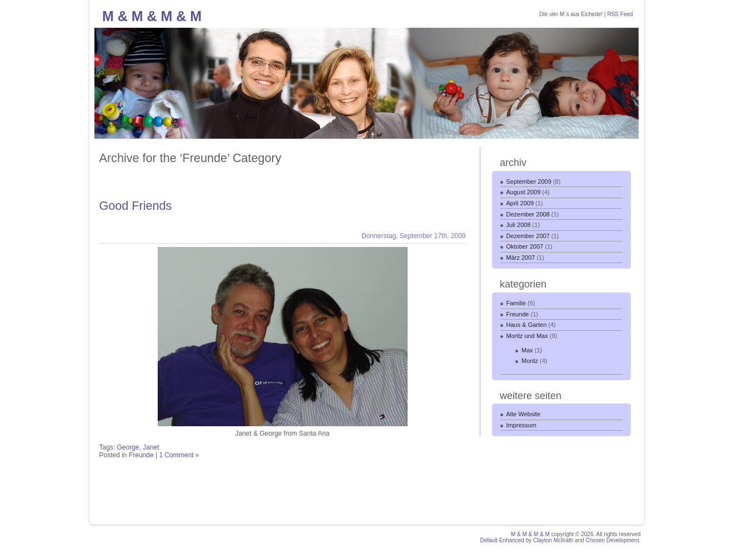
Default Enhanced (502, 540)
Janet (151, 447)
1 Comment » (179, 455)
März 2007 (521, 258)
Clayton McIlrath (553, 540)
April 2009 (520, 203)
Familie (516, 303)
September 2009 (529, 181)
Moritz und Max (527, 336)
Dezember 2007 (528, 236)
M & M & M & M (152, 16)
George (128, 447)
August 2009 (524, 192)
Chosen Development (612, 540)
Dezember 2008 (528, 214)
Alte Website (524, 414)
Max (527, 350)
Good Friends (136, 206)
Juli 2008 (519, 225)
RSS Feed (620, 14)
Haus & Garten (527, 325)
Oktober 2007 (525, 246)
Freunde (141, 455)
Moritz (530, 361)
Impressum (521, 425)
